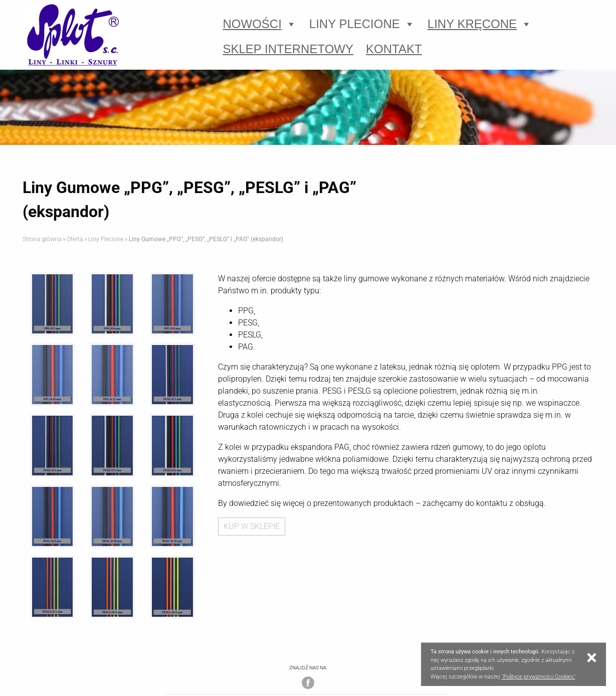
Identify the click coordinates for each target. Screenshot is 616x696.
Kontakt (394, 49)
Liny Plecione (362, 24)
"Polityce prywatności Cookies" (539, 677)
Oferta (75, 239)
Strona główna (42, 239)
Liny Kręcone (480, 24)
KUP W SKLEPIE (252, 526)
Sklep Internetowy (288, 49)
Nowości (260, 24)
